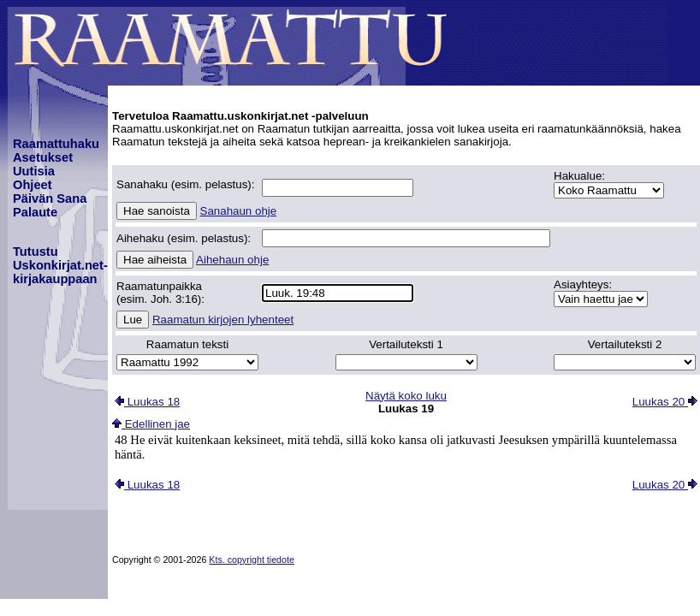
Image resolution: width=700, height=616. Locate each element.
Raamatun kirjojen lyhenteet (223, 320)
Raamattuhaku (56, 144)
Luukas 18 (147, 402)
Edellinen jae (151, 424)
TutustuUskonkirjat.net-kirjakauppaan (60, 265)
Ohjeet (33, 185)
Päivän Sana (50, 198)
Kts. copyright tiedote (252, 560)
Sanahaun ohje (239, 211)
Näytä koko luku (406, 396)
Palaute (35, 212)
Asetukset (43, 157)
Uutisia (34, 171)
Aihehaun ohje (232, 260)
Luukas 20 (665, 402)
